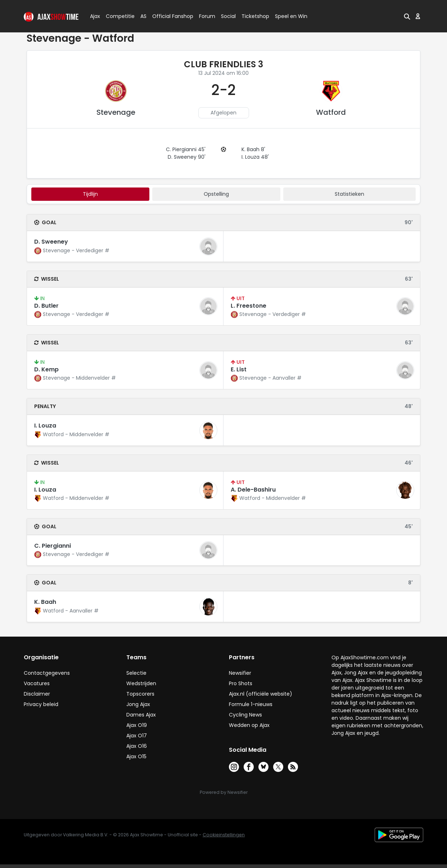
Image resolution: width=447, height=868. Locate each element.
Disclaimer (37, 694)
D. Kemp (46, 369)
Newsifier (240, 673)
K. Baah (45, 602)
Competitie (117, 16)
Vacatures (37, 683)
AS (143, 16)
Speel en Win (291, 16)
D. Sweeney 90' (187, 157)
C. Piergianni (53, 546)
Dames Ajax (141, 715)
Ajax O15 (136, 756)
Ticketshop (255, 16)
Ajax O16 (137, 746)
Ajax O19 (137, 725)
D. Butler (46, 306)
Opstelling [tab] (216, 194)
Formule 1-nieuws (251, 704)
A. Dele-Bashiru (253, 490)
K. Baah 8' (253, 149)
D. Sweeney (51, 242)
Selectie (136, 673)
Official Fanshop (168, 16)
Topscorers (140, 694)
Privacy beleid (41, 704)
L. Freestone (249, 306)
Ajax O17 (137, 736)
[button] (406, 16)
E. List (239, 369)
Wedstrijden (141, 683)
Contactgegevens (47, 673)
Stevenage (116, 112)
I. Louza (45, 426)
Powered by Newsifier (224, 792)
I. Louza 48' (255, 157)
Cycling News (245, 715)
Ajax (94, 16)
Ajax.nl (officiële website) (261, 694)
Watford (331, 112)
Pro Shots (241, 683)
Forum (207, 16)
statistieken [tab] (349, 194)
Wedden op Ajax (249, 725)
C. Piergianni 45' (186, 149)
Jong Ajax (138, 704)
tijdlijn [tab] (90, 194)
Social (227, 16)
